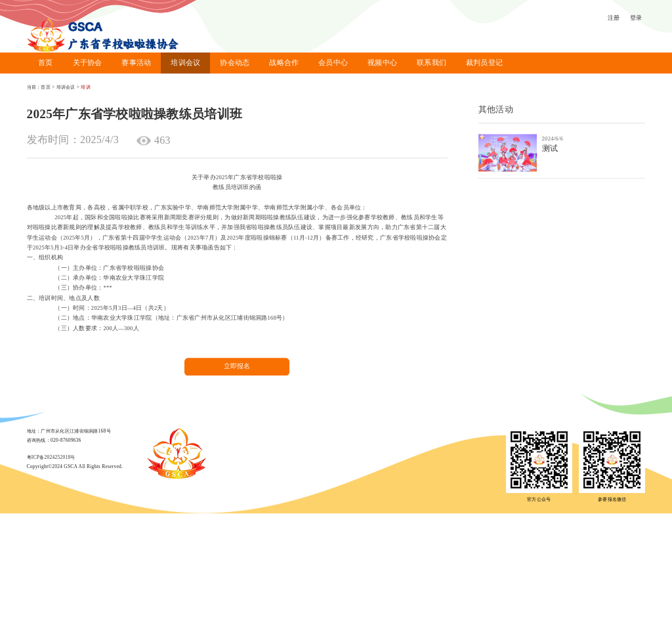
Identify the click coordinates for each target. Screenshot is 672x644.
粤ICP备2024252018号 (51, 457)
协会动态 (235, 63)
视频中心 (382, 63)
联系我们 (431, 63)
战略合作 (284, 63)
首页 (46, 63)
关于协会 (88, 63)
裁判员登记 (484, 63)
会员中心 (333, 63)
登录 (636, 18)
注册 (614, 18)
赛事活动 (136, 63)
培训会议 (185, 63)
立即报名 (237, 373)
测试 (550, 150)
